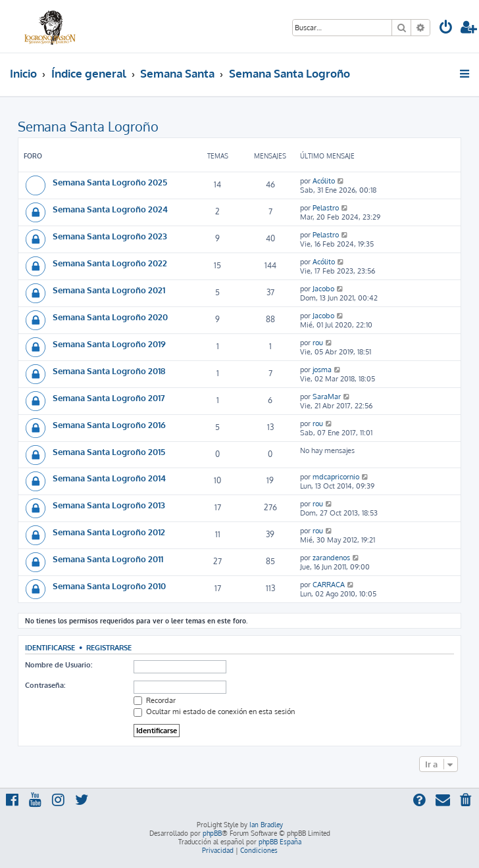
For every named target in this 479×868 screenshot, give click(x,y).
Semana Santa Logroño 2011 (108, 559)
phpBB (212, 833)
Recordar (155, 700)
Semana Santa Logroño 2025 (110, 182)
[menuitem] (446, 29)
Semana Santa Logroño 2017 (109, 398)
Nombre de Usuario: (59, 665)
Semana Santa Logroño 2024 (110, 209)
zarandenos (331, 558)
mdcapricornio (336, 477)
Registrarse (109, 647)
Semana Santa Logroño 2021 (109, 290)
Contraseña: (45, 685)
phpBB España (280, 842)
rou (318, 343)
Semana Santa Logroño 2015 (109, 451)
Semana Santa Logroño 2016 (109, 424)
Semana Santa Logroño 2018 (109, 371)
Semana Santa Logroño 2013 (109, 505)
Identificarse (50, 647)
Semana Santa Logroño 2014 (109, 478)
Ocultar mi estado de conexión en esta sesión (214, 711)
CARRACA (329, 585)
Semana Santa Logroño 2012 (109, 532)
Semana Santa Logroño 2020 (110, 317)
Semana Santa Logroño (88, 126)
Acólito (324, 181)
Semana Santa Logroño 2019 (109, 344)
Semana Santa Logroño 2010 (109, 586)
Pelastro (326, 208)
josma (322, 370)
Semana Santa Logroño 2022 (110, 263)
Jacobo (323, 289)
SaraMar (327, 397)
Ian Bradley (266, 825)
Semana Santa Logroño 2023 (110, 236)
